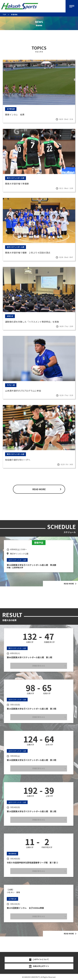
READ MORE (39, 489)
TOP (4, 14)
